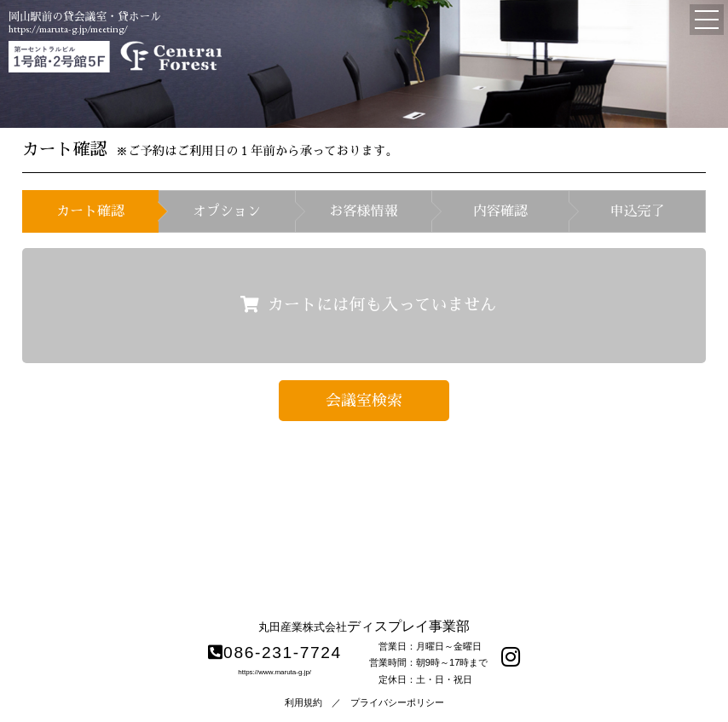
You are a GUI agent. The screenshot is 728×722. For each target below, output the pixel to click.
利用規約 (303, 702)
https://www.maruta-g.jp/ (274, 672)
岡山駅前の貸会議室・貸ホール (85, 17)
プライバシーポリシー (397, 702)
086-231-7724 (275, 653)
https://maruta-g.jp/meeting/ (68, 29)
